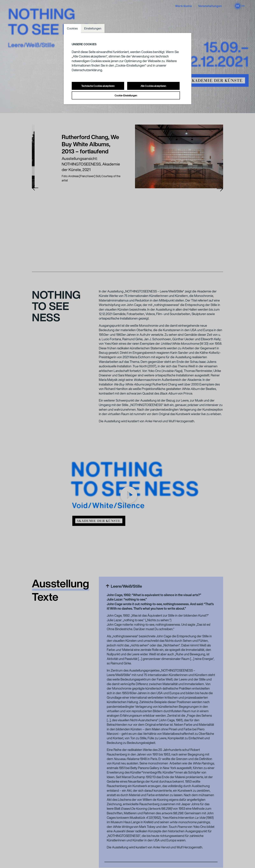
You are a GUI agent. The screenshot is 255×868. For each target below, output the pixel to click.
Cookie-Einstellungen (126, 95)
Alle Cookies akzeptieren (153, 86)
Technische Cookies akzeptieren (98, 86)
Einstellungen (93, 28)
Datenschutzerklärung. (87, 70)
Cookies (72, 28)
